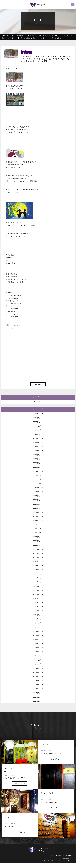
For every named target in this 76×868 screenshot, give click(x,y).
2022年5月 (38, 563)
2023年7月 (38, 504)
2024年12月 (38, 433)
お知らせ (38, 409)
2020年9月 (38, 642)
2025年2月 (38, 425)
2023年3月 (38, 521)
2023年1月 (38, 529)
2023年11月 (38, 488)
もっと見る (20, 796)
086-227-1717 (10, 836)
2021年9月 (38, 596)
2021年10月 (38, 592)
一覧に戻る (38, 384)
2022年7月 (38, 555)
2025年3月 (38, 421)
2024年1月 (38, 479)
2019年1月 (38, 713)
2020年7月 (38, 651)
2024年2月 (38, 475)
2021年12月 (38, 584)
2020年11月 (38, 634)
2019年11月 (38, 672)
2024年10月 (38, 442)
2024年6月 (38, 458)
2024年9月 (38, 446)
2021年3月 (38, 617)
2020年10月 (38, 638)
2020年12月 (38, 630)
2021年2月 (38, 621)
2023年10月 (38, 492)
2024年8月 (38, 450)
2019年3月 (38, 705)
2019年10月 (38, 676)
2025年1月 (38, 429)
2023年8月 (38, 500)
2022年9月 (38, 546)
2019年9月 (38, 680)
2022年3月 (38, 571)
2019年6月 (38, 693)
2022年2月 (38, 575)
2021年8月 (38, 601)
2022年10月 (38, 542)
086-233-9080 (46, 812)
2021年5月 (38, 609)
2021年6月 (38, 605)
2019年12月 (38, 667)
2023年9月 (38, 496)
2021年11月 (38, 588)
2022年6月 (38, 559)
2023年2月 (38, 525)
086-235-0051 (46, 763)
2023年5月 (38, 513)
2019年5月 (38, 697)
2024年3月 (38, 471)
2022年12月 (38, 534)
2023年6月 (38, 509)
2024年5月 (38, 463)
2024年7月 (38, 454)
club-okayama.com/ (13, 328)
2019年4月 (38, 701)
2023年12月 (38, 483)
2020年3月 (38, 655)
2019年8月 (38, 684)
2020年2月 (38, 659)
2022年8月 (38, 550)
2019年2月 (38, 709)
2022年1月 (38, 580)
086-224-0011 (10, 788)
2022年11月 (38, 538)
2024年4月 (38, 467)
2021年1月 (38, 626)
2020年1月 (38, 663)
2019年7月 (38, 688)
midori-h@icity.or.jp (13, 325)
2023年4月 (38, 517)
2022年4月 (38, 567)
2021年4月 (38, 613)
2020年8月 (38, 647)
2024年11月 (38, 437)
